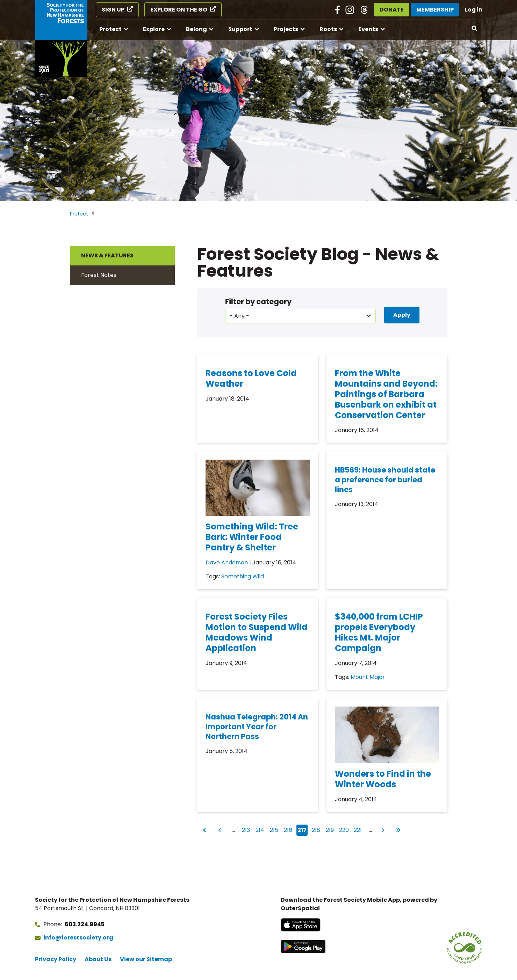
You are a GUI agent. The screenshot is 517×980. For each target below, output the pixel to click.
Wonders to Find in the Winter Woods (383, 779)
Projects (286, 29)
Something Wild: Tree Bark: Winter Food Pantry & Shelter (252, 537)
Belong (196, 29)
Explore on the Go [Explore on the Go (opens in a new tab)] (179, 10)
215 (275, 829)
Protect (110, 29)
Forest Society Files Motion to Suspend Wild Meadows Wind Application (257, 632)
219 (331, 829)
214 (261, 829)
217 (303, 830)
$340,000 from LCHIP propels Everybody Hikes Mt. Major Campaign (379, 632)
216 (289, 829)
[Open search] (475, 29)
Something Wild (243, 576)
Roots (328, 29)
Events (368, 29)
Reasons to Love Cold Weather (251, 378)
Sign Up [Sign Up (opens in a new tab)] (113, 10)
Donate (392, 10)
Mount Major (368, 677)
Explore (154, 29)
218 (317, 829)
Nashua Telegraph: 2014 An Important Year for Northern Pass (257, 727)
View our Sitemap (146, 959)
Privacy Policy (56, 959)
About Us (98, 959)
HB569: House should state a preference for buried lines (385, 480)
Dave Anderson (227, 562)
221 (359, 829)
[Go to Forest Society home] (61, 38)
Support (240, 29)
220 (344, 829)
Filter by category (258, 302)
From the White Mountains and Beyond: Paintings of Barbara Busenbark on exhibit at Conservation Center (386, 394)
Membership (435, 10)
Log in (474, 10)
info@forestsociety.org (78, 938)
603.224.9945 (85, 924)
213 (247, 829)
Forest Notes (99, 275)
